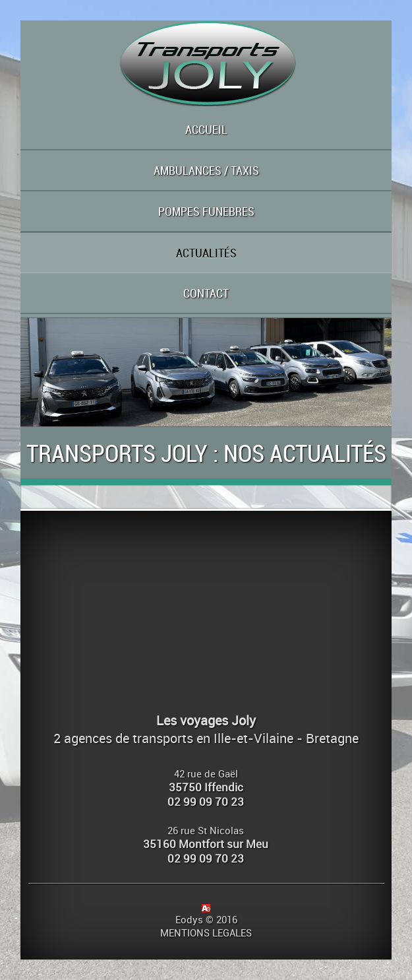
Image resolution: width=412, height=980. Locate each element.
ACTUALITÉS (206, 253)
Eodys (189, 919)
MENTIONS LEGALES (206, 932)
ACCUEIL (206, 129)
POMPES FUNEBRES (206, 211)
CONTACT (206, 293)
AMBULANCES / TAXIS (206, 170)
